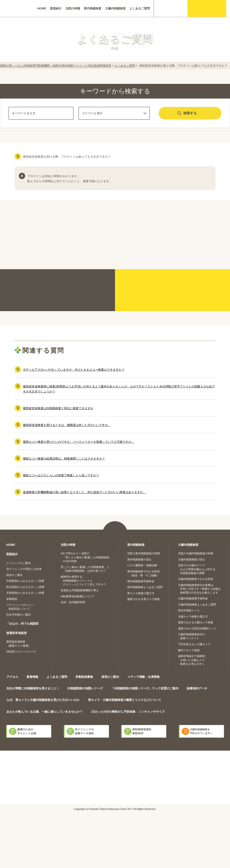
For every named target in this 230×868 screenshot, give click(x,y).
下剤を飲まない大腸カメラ (194, 644)
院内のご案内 (14, 575)
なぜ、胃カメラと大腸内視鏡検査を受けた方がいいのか (43, 700)
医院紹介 (56, 8)
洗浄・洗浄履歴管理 (73, 602)
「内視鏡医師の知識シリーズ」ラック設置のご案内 (145, 688)
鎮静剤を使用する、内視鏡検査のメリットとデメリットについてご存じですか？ (83, 581)
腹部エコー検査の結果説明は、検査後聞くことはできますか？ (64, 459)
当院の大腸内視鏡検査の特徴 (196, 553)
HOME (42, 8)
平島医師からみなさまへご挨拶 (25, 593)
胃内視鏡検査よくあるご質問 (145, 587)
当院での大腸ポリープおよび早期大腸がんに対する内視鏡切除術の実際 (197, 569)
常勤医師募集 (84, 677)
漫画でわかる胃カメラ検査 (143, 599)
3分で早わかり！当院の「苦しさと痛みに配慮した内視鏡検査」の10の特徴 (86, 557)
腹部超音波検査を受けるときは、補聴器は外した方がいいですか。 (67, 425)
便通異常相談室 (17, 633)
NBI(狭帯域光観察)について (77, 596)
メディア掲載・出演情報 (143, 677)
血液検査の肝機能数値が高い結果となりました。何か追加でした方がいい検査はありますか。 (84, 492)
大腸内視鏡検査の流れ (192, 559)
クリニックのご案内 (19, 563)
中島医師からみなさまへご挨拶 (25, 581)
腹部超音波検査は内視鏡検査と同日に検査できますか (58, 408)
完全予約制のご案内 (19, 615)
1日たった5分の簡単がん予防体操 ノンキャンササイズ (128, 712)
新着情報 (32, 677)
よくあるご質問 (140, 8)
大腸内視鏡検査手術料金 (193, 598)
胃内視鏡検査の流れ (139, 559)
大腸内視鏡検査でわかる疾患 (196, 579)
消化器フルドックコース (21, 652)
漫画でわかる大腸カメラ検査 (196, 622)
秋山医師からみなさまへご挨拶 (25, 587)
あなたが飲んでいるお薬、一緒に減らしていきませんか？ (45, 712)
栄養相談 (12, 599)
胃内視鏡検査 (93, 8)
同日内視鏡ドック (189, 610)
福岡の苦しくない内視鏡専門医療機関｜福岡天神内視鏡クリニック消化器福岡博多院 (56, 66)
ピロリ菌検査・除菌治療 (142, 565)
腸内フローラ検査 (189, 650)
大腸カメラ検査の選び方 (193, 617)
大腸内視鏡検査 (115, 8)
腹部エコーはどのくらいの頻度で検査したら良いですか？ (61, 475)
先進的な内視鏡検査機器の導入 (80, 590)
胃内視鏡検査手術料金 (141, 581)
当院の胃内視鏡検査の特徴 (143, 553)
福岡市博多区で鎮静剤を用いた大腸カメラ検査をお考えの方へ (192, 660)
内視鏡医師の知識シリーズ (85, 688)
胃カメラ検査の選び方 (141, 593)
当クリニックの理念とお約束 (24, 569)
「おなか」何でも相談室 (22, 624)
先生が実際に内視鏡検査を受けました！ (33, 688)
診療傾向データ (197, 688)
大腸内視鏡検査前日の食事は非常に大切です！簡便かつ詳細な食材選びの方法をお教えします (199, 589)
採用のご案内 (110, 677)
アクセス (12, 677)
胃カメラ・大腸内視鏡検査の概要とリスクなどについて (125, 700)
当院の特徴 (73, 8)
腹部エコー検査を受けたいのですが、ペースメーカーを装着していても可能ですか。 (79, 442)
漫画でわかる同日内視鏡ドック (197, 628)
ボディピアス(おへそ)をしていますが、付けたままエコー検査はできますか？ (74, 370)
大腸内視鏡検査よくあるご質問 (197, 605)
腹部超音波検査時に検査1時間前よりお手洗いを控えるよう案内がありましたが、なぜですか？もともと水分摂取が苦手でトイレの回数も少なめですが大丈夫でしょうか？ (119, 389)
